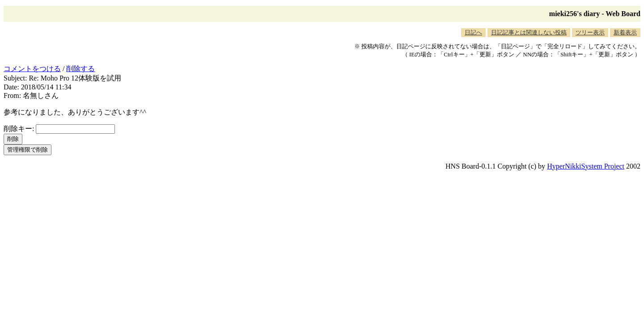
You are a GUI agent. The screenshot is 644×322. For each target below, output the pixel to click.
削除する (80, 69)
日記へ (473, 32)
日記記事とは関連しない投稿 (529, 32)
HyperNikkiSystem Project (586, 166)
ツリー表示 (590, 32)
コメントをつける (32, 69)
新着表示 (625, 32)
